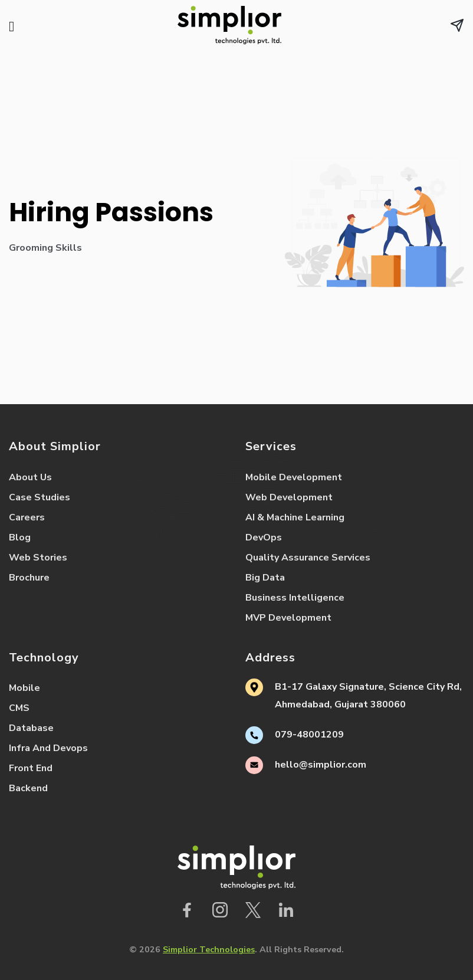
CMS (19, 708)
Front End (31, 768)
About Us (30, 477)
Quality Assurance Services (308, 558)
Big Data (265, 578)
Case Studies (40, 497)
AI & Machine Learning (295, 517)
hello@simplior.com (321, 765)
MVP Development (288, 618)
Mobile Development (294, 477)
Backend (28, 788)
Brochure (29, 578)
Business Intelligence (295, 598)
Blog (20, 537)
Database (31, 728)
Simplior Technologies (209, 949)
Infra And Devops (48, 748)
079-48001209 (309, 735)
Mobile (24, 688)
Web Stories (38, 558)
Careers (27, 517)
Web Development (289, 497)
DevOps (264, 537)
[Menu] (16, 28)
